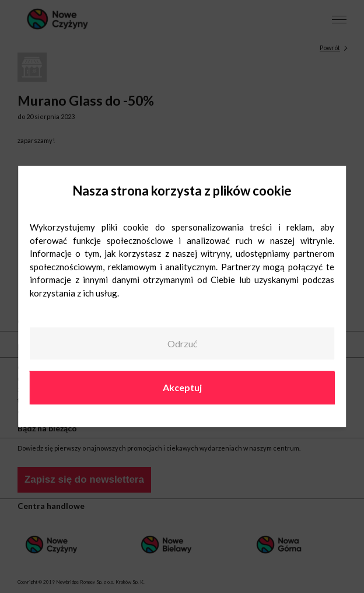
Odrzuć (182, 343)
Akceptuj (182, 387)
